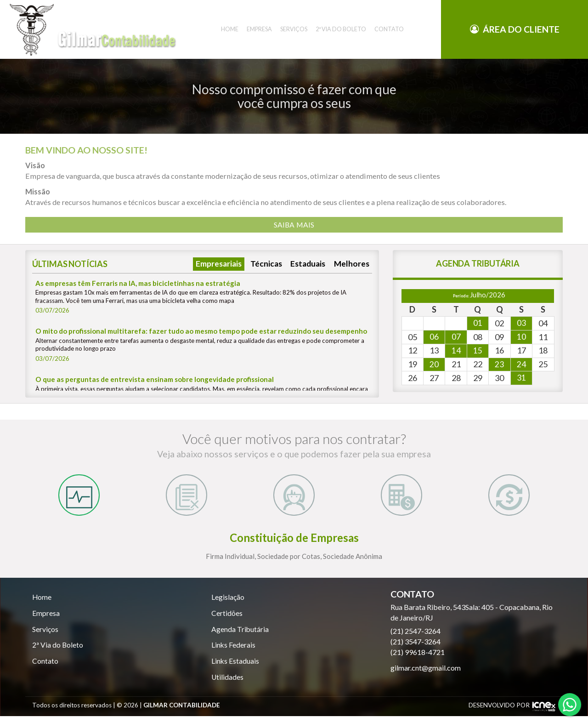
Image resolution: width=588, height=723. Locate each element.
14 (456, 352)
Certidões (227, 618)
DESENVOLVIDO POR (499, 712)
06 (434, 337)
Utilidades (228, 684)
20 (434, 365)
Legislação (228, 602)
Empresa (46, 618)
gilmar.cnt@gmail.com (426, 673)
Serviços (45, 635)
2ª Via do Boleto (58, 651)
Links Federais (234, 651)
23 (499, 365)
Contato (45, 667)
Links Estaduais (235, 667)
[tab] (79, 498)
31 (521, 379)
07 (456, 337)
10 (521, 337)
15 (478, 352)
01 (478, 324)
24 (521, 365)
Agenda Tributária (240, 635)
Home (42, 602)
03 (521, 324)
